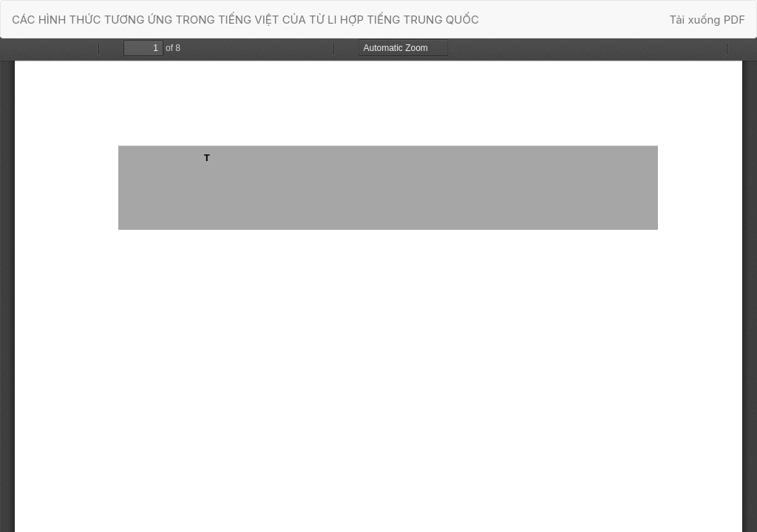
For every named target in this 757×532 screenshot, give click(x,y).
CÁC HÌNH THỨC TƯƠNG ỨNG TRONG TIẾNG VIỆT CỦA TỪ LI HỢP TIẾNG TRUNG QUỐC (245, 20)
